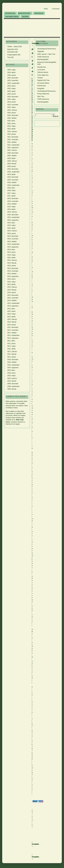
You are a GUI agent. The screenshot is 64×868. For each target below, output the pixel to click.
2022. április (11, 129)
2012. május (11, 314)
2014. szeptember (13, 244)
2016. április (11, 209)
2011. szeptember (13, 335)
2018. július (11, 188)
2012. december (13, 295)
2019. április (11, 174)
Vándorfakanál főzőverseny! (47, 49)
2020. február (12, 164)
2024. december (13, 97)
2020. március (12, 161)
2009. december (13, 384)
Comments (56, 9)
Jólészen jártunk (43, 72)
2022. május (11, 126)
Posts (46, 9)
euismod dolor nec (12, 406)
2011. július (11, 341)
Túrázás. (40, 78)
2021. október (12, 142)
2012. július (11, 309)
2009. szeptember (13, 386)
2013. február (12, 290)
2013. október (12, 274)
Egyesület (11, 49)
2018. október (12, 182)
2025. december (13, 78)
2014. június (11, 252)
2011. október (12, 333)
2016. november (13, 201)
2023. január (11, 113)
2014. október (12, 241)
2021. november (13, 139)
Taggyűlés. (41, 51)
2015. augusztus (13, 220)
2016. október (12, 204)
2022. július (11, 121)
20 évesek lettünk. (43, 83)
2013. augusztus (13, 276)
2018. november (13, 180)
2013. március (12, 287)
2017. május (11, 193)
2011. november (13, 330)
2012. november (13, 298)
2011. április (11, 349)
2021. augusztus (13, 148)
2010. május (11, 376)
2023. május (11, 107)
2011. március (12, 351)
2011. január (11, 357)
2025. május (11, 88)
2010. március (12, 378)
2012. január (11, 325)
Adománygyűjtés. (43, 102)
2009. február (12, 389)
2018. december (13, 177)
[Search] (44, 115)
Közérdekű (11, 52)
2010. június (11, 373)
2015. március (12, 231)
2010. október (12, 362)
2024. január (11, 102)
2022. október (12, 118)
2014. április (11, 258)
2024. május (11, 99)
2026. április (11, 72)
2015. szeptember (13, 217)
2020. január (11, 166)
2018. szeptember (13, 185)
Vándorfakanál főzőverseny (46, 91)
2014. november (13, 239)
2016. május (11, 207)
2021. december (13, 137)
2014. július (11, 249)
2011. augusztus (13, 338)
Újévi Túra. (41, 96)
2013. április (11, 284)
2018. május (11, 190)
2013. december (13, 268)
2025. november (13, 80)
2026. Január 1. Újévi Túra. (46, 54)
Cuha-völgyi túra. (43, 75)
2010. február (12, 381)
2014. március (12, 260)
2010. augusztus (13, 368)
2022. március (12, 131)
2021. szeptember (13, 145)
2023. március (12, 110)
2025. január (11, 94)
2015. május (11, 225)
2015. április (11, 228)
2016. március (12, 212)
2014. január (11, 266)
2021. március (12, 150)
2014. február (12, 263)
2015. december (13, 215)
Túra (9, 57)
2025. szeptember (13, 83)
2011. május (11, 346)
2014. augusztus (13, 247)
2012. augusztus (13, 306)
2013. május (11, 282)
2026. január (11, 75)
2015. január (11, 233)
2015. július (11, 223)
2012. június (11, 311)
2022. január (11, 134)
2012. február (12, 322)
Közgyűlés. (36, 844)
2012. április (11, 317)
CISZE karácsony (43, 57)
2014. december (13, 236)
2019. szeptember (13, 172)
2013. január (11, 292)
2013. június (11, 279)
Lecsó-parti (41, 70)
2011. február (12, 354)
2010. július (11, 370)
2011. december (13, 327)
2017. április (11, 196)
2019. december (13, 169)
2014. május (11, 255)
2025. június (11, 86)
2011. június (11, 343)
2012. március (12, 319)
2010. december (13, 359)
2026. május (11, 70)
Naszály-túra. (42, 67)
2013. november (13, 271)
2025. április (11, 91)
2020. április (11, 158)
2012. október (12, 300)
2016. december (13, 198)
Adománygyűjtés (43, 59)
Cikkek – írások (12, 46)
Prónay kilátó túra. (43, 94)
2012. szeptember (13, 303)
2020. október (12, 156)
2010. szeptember (13, 365)
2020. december (13, 153)
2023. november (13, 105)
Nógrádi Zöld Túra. (44, 80)
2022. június (11, 123)
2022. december (13, 115)
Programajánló (12, 55)
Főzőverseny (42, 86)
